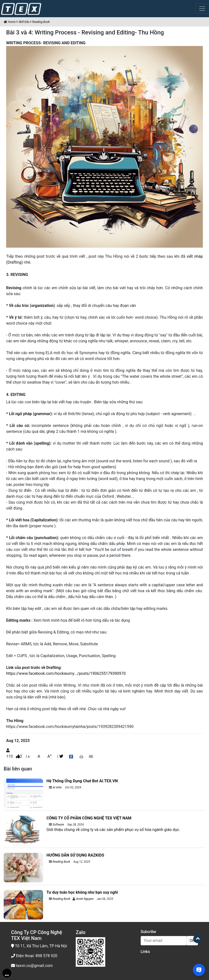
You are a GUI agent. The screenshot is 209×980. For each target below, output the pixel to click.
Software (56, 825)
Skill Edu (24, 22)
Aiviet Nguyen (85, 899)
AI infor (55, 787)
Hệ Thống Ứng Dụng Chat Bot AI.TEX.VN (82, 781)
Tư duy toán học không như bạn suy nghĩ (82, 892)
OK (192, 941)
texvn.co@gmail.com (32, 966)
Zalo (81, 932)
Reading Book (41, 22)
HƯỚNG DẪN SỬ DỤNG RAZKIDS (75, 855)
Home (10, 22)
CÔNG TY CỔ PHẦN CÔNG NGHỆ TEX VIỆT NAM (89, 818)
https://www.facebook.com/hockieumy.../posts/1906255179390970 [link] (66, 673)
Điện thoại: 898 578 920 (34, 956)
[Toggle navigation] (202, 9)
